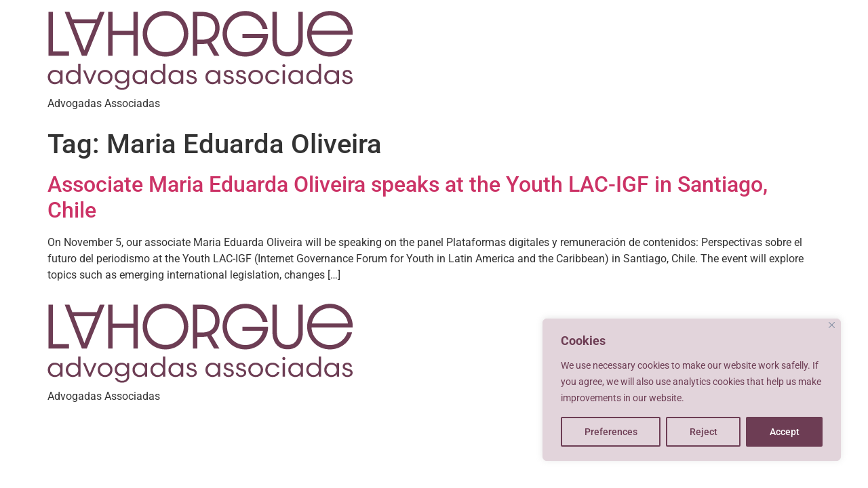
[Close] (832, 325)
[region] (692, 390)
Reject (704, 432)
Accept (785, 432)
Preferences (611, 432)
